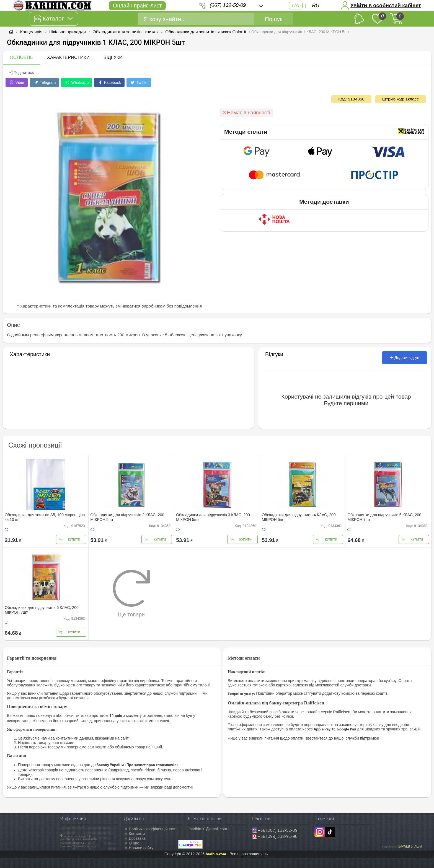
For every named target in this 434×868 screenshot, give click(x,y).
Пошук (274, 19)
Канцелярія (31, 32)
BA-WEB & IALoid (410, 846)
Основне (21, 57)
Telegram (44, 82)
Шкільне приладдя (68, 32)
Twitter (139, 82)
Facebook (109, 82)
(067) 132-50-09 (228, 5)
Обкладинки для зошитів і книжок (126, 32)
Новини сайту (141, 848)
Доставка (137, 838)
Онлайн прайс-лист (137, 6)
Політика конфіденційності (153, 829)
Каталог (53, 19)
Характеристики (68, 57)
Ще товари (131, 593)
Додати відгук (405, 358)
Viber (17, 82)
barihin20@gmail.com (208, 829)
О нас (134, 843)
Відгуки (113, 57)
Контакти (137, 834)
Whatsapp (77, 82)
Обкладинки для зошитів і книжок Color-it (206, 32)
